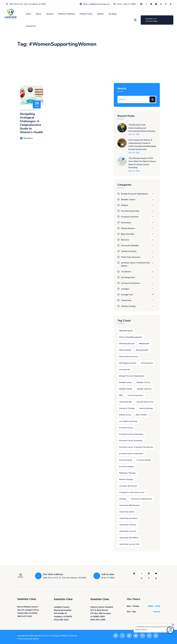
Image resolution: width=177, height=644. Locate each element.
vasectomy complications (141, 499)
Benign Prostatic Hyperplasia (134, 194)
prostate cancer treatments (131, 453)
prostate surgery (127, 466)
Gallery (100, 14)
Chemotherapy (126, 402)
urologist (125, 289)
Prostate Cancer (126, 428)
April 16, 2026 (134, 153)
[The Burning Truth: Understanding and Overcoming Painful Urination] (122, 129)
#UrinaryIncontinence (128, 356)
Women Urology (28, 110)
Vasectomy (126, 300)
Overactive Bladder (130, 245)
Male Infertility (128, 234)
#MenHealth (144, 344)
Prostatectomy (126, 460)
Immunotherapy (146, 408)
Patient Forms (86, 14)
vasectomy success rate (129, 544)
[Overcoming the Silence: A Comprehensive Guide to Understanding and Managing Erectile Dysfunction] (122, 146)
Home (28, 14)
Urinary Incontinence (130, 283)
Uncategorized (128, 277)
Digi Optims (34, 639)
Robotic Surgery (126, 479)
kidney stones (125, 415)
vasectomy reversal (127, 531)
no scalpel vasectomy (128, 421)
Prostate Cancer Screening (131, 441)
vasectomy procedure (128, 518)
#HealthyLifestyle (127, 344)
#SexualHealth (142, 350)
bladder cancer (126, 382)
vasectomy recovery (128, 525)
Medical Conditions (67, 14)
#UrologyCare (147, 363)
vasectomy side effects (129, 538)
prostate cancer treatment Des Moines (135, 264)
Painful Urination (129, 251)
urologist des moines (128, 486)
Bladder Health (126, 389)
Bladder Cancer (128, 199)
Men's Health (141, 415)
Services (50, 14)
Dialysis (125, 205)
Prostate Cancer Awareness (131, 434)
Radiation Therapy (127, 473)
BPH (121, 395)
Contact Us (31, 26)
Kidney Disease (128, 228)
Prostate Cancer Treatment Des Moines (136, 447)
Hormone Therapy (127, 408)
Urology (123, 499)
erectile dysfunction (145, 402)
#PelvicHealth (125, 350)
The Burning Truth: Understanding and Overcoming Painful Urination (142, 128)
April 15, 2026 (134, 171)
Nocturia (125, 240)
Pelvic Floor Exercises (131, 257)
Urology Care (127, 295)
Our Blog (112, 14)
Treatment (126, 272)
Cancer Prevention (135, 395)
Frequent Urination (130, 217)
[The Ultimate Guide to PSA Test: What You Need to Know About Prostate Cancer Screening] (122, 164)
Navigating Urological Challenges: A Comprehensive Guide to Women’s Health (31, 123)
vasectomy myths (127, 512)
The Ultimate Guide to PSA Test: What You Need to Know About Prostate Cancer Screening (142, 163)
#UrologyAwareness (128, 363)
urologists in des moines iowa (132, 492)
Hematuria (126, 223)
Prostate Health (144, 460)
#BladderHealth (126, 331)
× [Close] (173, 625)
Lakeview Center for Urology (46, 636)
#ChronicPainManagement (131, 337)
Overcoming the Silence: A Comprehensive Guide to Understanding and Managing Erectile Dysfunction (142, 145)
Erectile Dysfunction (130, 211)
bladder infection (144, 389)
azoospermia (125, 369)
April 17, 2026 (134, 134)
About (39, 14)
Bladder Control (143, 382)
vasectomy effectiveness (130, 505)
